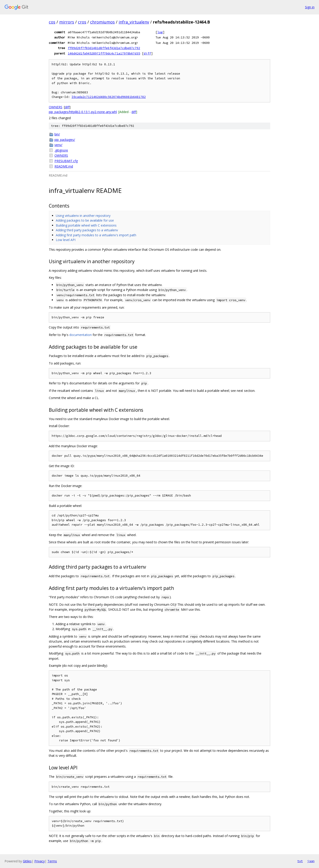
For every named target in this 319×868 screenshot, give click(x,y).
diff (147, 53)
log (160, 32)
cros (82, 22)
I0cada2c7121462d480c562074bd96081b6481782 (109, 97)
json (311, 861)
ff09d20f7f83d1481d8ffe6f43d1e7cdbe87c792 (104, 48)
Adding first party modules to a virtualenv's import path (96, 235)
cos (52, 22)
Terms (52, 861)
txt (300, 861)
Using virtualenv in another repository (83, 216)
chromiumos (102, 22)
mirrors (67, 22)
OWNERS (56, 107)
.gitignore (61, 150)
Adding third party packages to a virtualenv (87, 230)
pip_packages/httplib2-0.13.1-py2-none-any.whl (83, 112)
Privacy (40, 861)
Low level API (66, 240)
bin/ (57, 134)
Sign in (310, 7)
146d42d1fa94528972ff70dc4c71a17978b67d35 (104, 53)
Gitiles (27, 861)
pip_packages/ (65, 140)
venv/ (58, 145)
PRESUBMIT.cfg (66, 161)
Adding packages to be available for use (85, 220)
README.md (64, 166)
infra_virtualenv (134, 22)
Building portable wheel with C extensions (86, 225)
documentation (81, 335)
